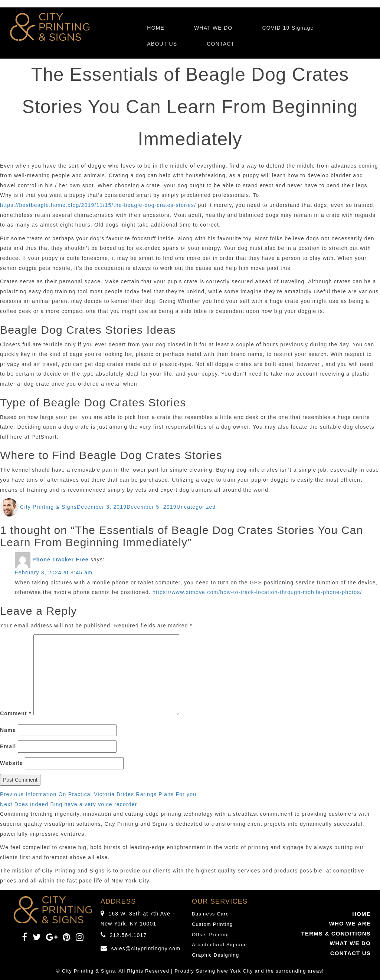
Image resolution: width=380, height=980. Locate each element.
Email (8, 746)
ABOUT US (162, 44)
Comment (16, 713)
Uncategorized (196, 507)
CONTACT (221, 44)
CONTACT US (350, 953)
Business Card (210, 914)
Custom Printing (212, 924)
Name (8, 730)
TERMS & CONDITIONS (336, 933)
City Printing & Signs (48, 507)
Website (12, 763)
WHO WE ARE (350, 923)
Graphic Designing (215, 955)
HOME (156, 28)
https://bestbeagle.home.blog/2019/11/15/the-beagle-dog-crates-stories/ (98, 205)
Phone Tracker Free (60, 560)
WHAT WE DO (213, 28)
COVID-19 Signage (288, 28)
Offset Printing (210, 935)
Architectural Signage (220, 945)
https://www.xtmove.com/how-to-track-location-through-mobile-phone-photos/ (257, 592)
